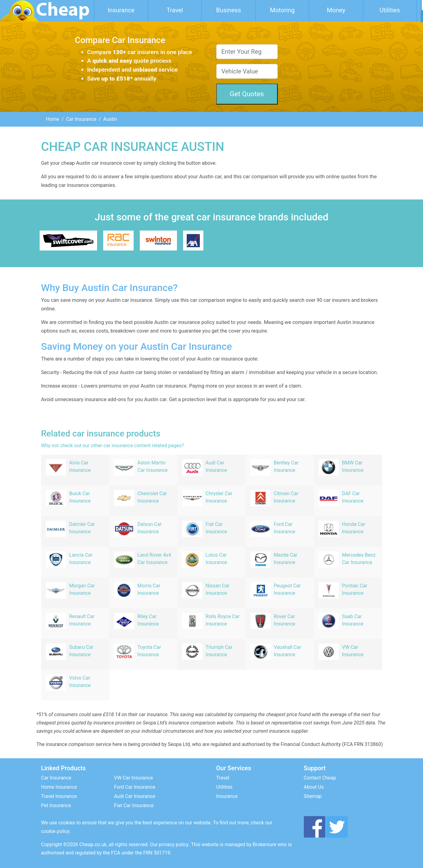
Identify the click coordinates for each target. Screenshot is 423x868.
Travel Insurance (59, 796)
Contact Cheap (320, 778)
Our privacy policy (169, 844)
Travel (175, 10)
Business (229, 10)
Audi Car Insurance (135, 796)
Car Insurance (81, 119)
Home (53, 119)
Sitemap (313, 796)
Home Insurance (59, 787)
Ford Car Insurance (135, 787)
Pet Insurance (56, 805)
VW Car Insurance (133, 778)
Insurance (121, 10)
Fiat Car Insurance (134, 805)
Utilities (390, 10)
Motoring (282, 10)
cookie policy (55, 831)
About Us (314, 787)
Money (336, 10)
